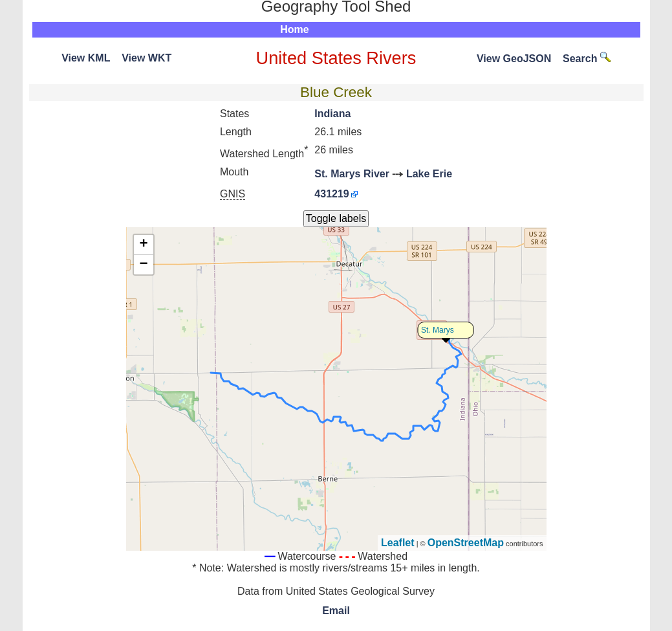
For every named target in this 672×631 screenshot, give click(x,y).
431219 (331, 194)
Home (294, 29)
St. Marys (438, 330)
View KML (86, 58)
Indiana (332, 114)
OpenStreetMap (466, 543)
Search (587, 59)
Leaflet (398, 543)
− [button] (143, 265)
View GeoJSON (514, 59)
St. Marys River (352, 174)
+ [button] (143, 245)
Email (336, 611)
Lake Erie (429, 174)
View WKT (146, 58)
